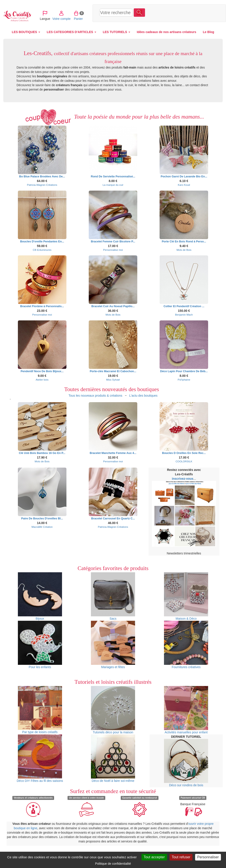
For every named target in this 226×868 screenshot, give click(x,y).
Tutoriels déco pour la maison (113, 710)
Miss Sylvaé (113, 380)
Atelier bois (42, 380)
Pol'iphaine (184, 380)
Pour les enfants (40, 645)
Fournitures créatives (186, 645)
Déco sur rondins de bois (186, 763)
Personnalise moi (113, 250)
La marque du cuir (113, 185)
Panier (193, 13)
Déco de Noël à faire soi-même (113, 758)
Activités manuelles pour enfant (186, 710)
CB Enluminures (42, 250)
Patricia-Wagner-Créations (42, 185)
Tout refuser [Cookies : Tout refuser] (181, 857)
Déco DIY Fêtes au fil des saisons (40, 758)
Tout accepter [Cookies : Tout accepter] (154, 857)
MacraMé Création (42, 527)
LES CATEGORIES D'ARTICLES (72, 32)
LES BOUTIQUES (26, 32)
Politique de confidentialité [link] (113, 864)
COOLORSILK (184, 461)
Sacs (113, 596)
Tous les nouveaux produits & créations (95, 396)
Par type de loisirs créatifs (40, 710)
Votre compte (176, 13)
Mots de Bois (184, 250)
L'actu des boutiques (143, 396)
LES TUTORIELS (117, 32)
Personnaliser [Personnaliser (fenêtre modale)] (208, 857)
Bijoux (40, 596)
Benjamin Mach (184, 315)
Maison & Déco (186, 596)
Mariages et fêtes (113, 645)
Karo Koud (184, 185)
